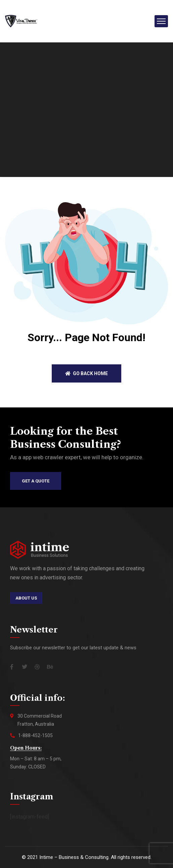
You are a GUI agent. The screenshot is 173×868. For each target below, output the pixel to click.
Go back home (86, 373)
